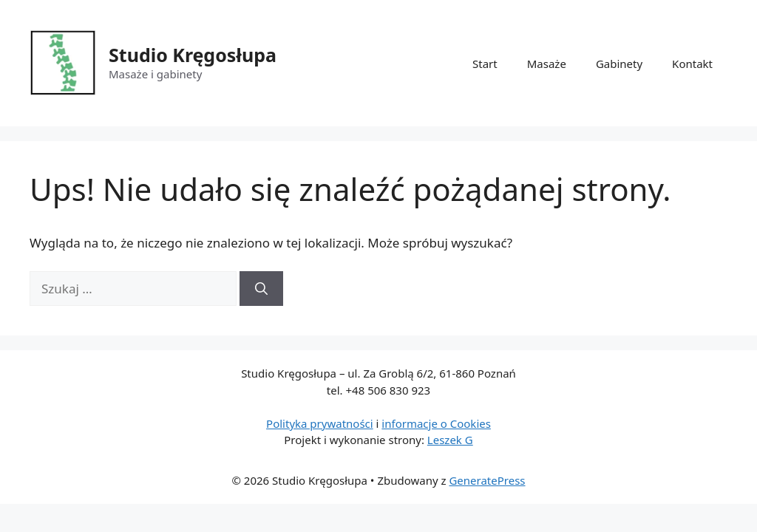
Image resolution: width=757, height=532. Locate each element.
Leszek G (450, 440)
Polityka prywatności (320, 423)
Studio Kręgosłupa (193, 55)
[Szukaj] (261, 289)
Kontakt (692, 64)
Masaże (547, 64)
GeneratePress (487, 480)
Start (485, 64)
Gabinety (619, 64)
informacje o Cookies (436, 423)
